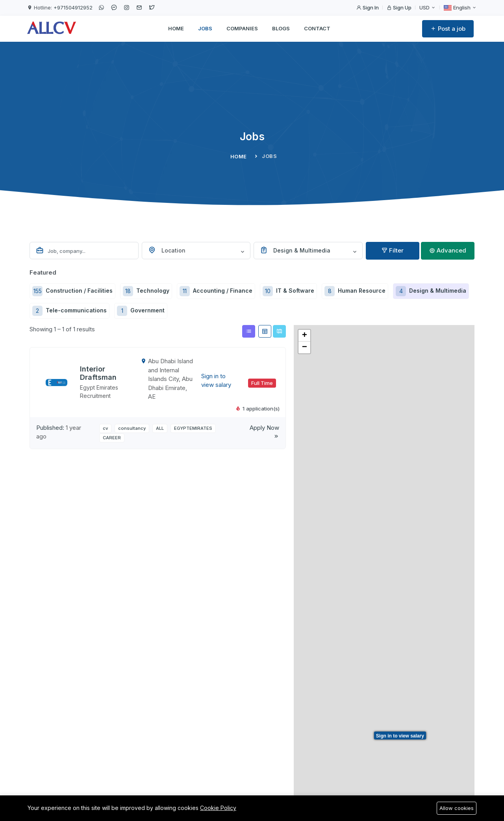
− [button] (305, 347)
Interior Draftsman (98, 373)
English (460, 8)
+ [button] (305, 336)
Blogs (281, 28)
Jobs (205, 28)
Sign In (368, 7)
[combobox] (196, 251)
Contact (317, 28)
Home (176, 28)
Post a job (448, 29)
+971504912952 (73, 7)
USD (428, 7)
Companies (242, 28)
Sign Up (399, 7)
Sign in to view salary (400, 736)
